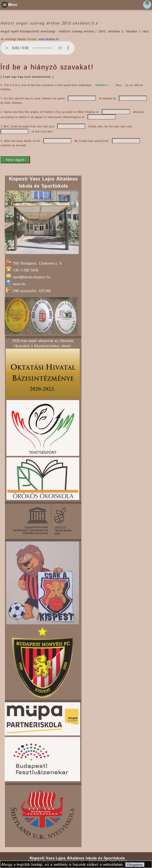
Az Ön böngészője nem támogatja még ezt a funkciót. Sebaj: (38, 48)
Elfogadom (135, 865)
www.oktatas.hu (49, 39)
